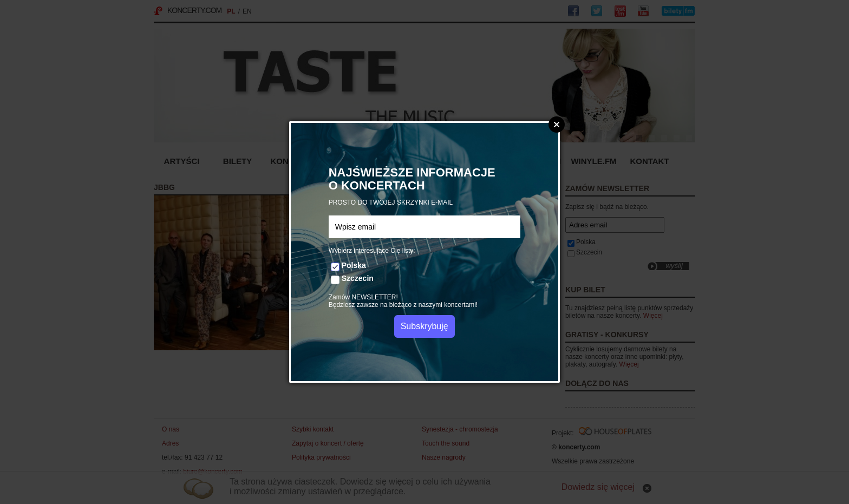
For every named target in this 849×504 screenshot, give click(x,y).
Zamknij (557, 125)
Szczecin (358, 278)
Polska (354, 265)
